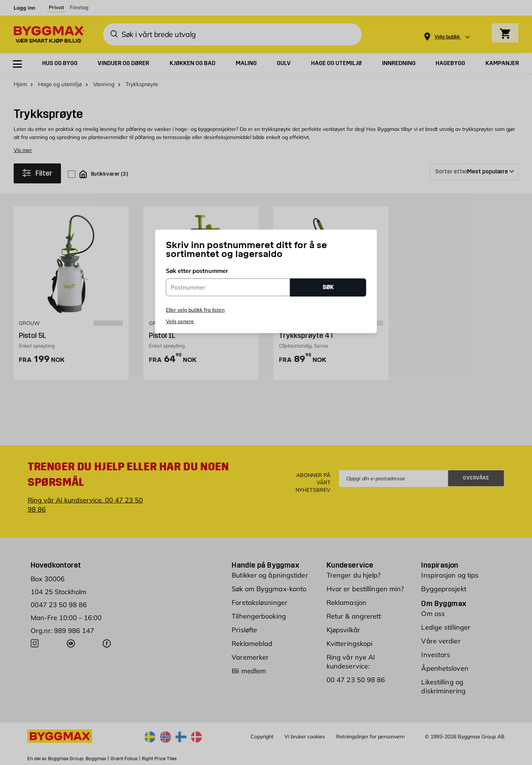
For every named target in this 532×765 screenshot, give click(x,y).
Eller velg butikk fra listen (195, 310)
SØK (328, 287)
